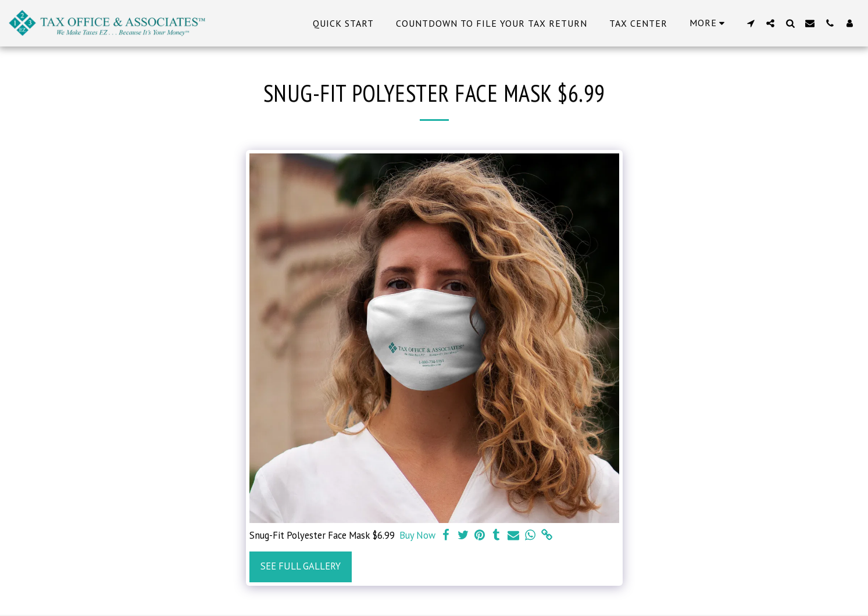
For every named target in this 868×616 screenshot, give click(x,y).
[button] (751, 23)
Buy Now (417, 535)
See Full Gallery (301, 566)
